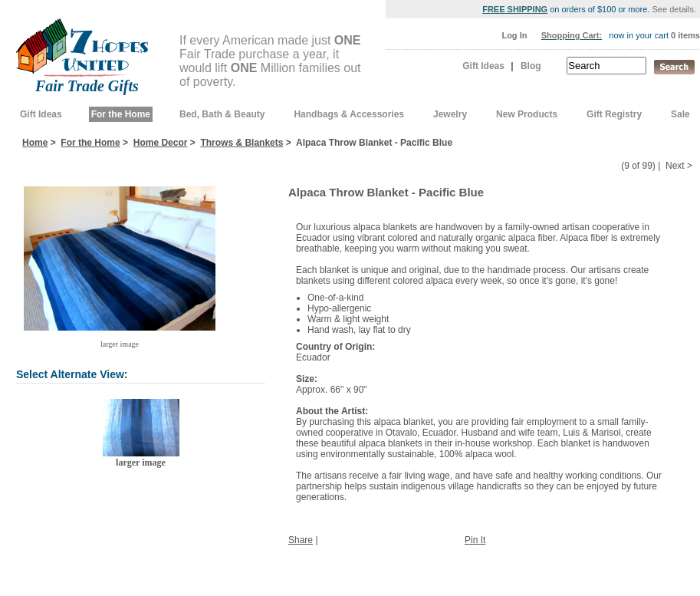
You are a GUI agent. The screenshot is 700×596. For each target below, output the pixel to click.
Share (301, 540)
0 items (685, 35)
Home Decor (161, 143)
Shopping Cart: (572, 35)
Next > (679, 166)
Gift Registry (614, 114)
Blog (531, 66)
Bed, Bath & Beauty (222, 114)
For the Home (121, 114)
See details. (674, 9)
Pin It (475, 540)
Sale (680, 114)
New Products (527, 114)
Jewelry (450, 114)
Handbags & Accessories (349, 114)
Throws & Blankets (242, 143)
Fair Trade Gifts (87, 86)
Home (35, 143)
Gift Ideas (483, 66)
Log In (514, 35)
